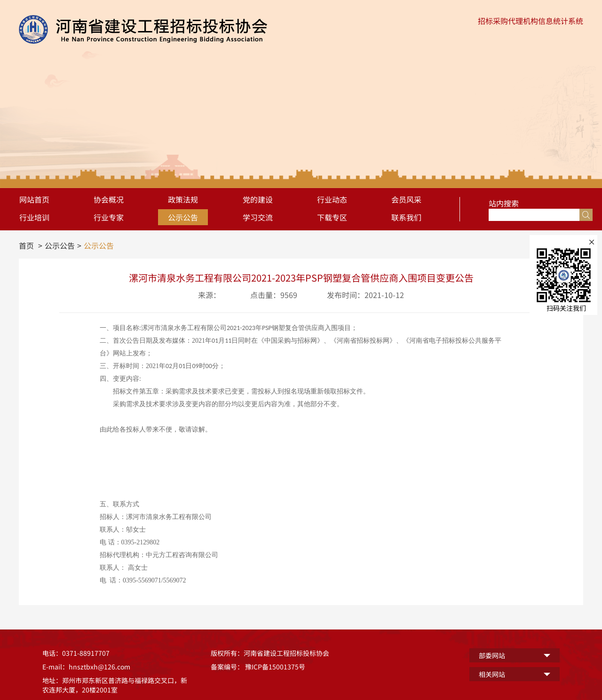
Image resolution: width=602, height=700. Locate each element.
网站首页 (34, 199)
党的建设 (258, 199)
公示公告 (183, 217)
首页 (26, 245)
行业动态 (332, 199)
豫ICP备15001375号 (275, 667)
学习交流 (258, 217)
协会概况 (109, 199)
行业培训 (34, 217)
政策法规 (183, 199)
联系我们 (406, 217)
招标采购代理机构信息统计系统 (531, 21)
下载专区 (332, 217)
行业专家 (109, 217)
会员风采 (406, 199)
